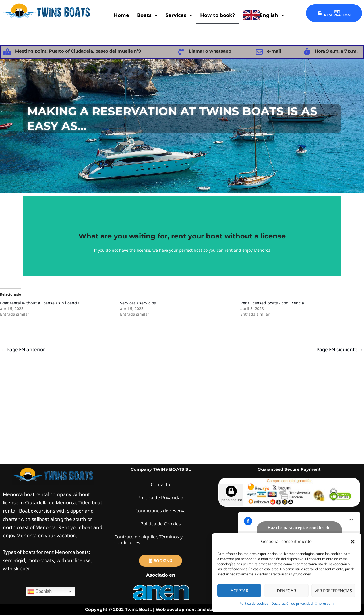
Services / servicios (138, 303)
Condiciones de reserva (161, 510)
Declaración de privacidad (292, 603)
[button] (353, 542)
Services (179, 15)
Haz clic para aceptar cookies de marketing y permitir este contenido (299, 531)
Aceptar (239, 591)
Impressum (324, 603)
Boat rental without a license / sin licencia (40, 303)
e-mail (274, 51)
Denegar (286, 591)
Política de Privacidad (161, 497)
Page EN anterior (23, 349)
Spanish (40, 592)
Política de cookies (254, 603)
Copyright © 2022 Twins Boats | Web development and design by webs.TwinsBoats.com (182, 609)
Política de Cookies (161, 524)
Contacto (161, 484)
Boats (147, 15)
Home (121, 15)
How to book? (218, 15)
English (263, 15)
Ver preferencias (333, 591)
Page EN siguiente (340, 349)
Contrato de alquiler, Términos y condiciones (150, 539)
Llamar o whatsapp (210, 51)
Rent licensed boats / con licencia (272, 303)
